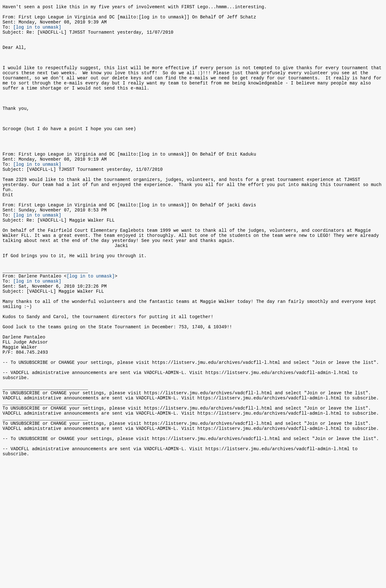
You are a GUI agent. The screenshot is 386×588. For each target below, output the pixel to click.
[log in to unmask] (37, 32)
